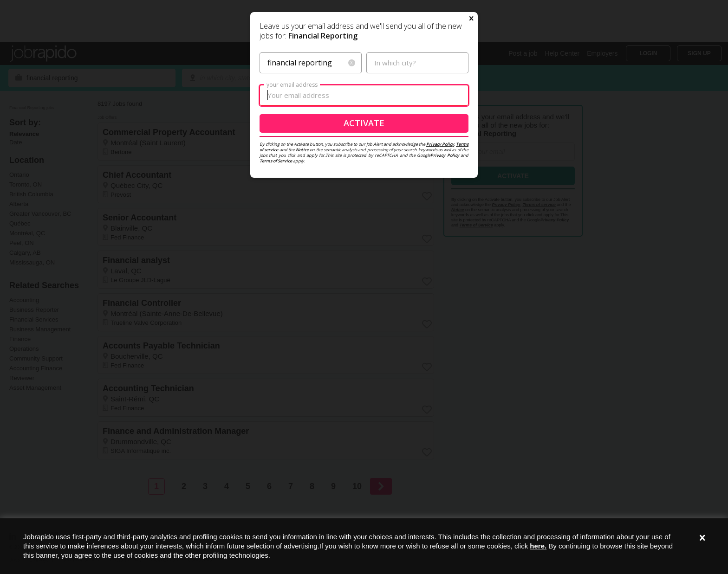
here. (538, 546)
